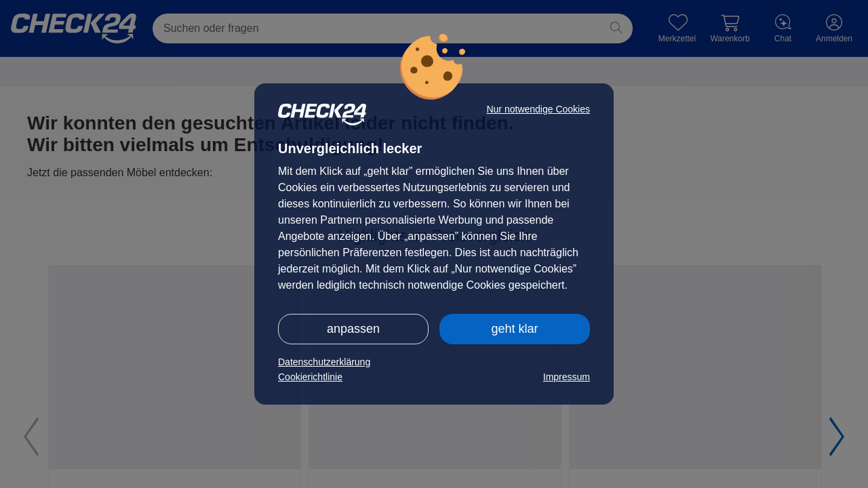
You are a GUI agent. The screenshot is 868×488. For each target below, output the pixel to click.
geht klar (514, 329)
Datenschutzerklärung (324, 362)
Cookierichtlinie (310, 377)
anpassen (353, 329)
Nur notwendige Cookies (538, 109)
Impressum (567, 377)
